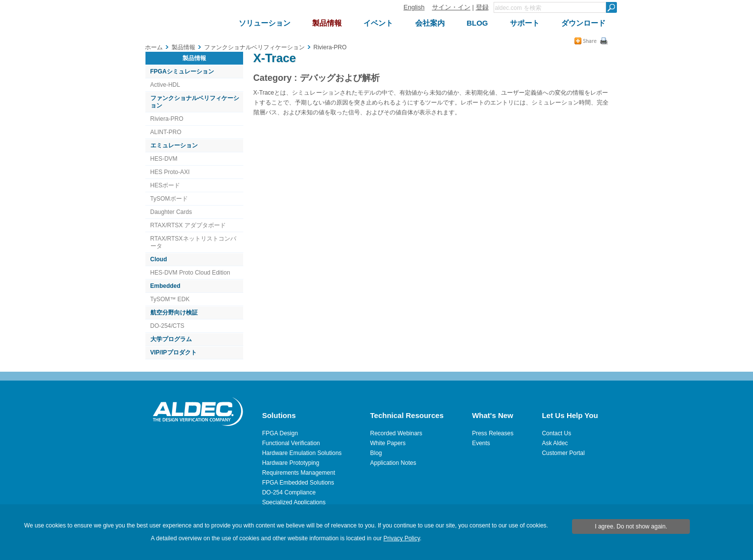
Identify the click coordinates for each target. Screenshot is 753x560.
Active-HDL (165, 85)
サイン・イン (451, 7)
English (414, 7)
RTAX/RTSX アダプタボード (188, 225)
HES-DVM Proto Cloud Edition (190, 273)
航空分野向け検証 (174, 313)
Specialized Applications (294, 502)
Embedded (165, 286)
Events (481, 443)
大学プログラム (171, 339)
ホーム (154, 47)
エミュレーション (174, 145)
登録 (482, 7)
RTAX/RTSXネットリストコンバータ (193, 242)
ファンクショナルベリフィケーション (195, 102)
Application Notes (393, 463)
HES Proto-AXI (170, 172)
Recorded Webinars (396, 433)
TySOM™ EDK (170, 299)
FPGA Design (280, 433)
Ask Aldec (555, 443)
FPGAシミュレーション (182, 71)
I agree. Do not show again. (631, 526)
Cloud (159, 259)
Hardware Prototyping (290, 463)
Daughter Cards (171, 212)
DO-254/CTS (167, 326)
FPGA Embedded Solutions (298, 483)
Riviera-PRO (167, 119)
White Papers (388, 443)
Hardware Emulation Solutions (302, 453)
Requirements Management (298, 473)
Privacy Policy (401, 538)
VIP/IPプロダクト (174, 352)
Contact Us (556, 433)
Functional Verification (291, 443)
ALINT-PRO (166, 132)
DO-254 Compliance (289, 492)
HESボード (165, 185)
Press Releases (493, 433)
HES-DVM (164, 159)
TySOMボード (169, 199)
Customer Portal (563, 453)
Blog (376, 453)
